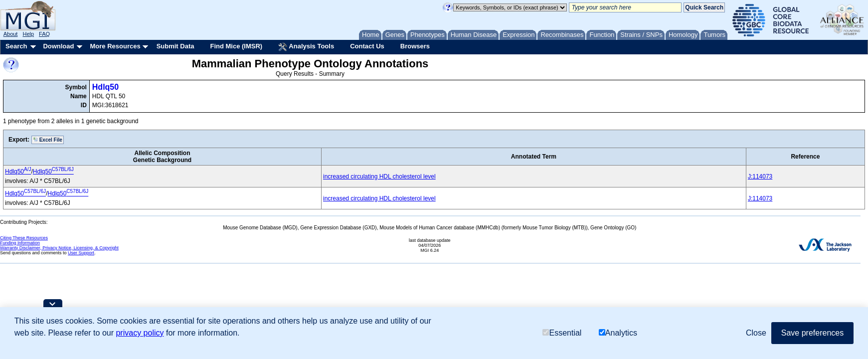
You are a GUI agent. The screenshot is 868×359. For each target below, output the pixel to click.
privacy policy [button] (140, 333)
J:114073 (760, 177)
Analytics (618, 333)
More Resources (115, 46)
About (11, 34)
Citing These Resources (24, 238)
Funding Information (20, 243)
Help (28, 34)
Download (58, 46)
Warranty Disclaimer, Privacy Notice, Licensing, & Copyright (59, 248)
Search (16, 46)
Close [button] (756, 333)
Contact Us (367, 46)
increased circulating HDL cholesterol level (379, 177)
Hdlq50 (105, 87)
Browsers (415, 46)
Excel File (48, 140)
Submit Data (175, 46)
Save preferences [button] (812, 333)
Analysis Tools (306, 47)
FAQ (44, 34)
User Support (81, 253)
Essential (562, 333)
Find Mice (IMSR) (236, 46)
